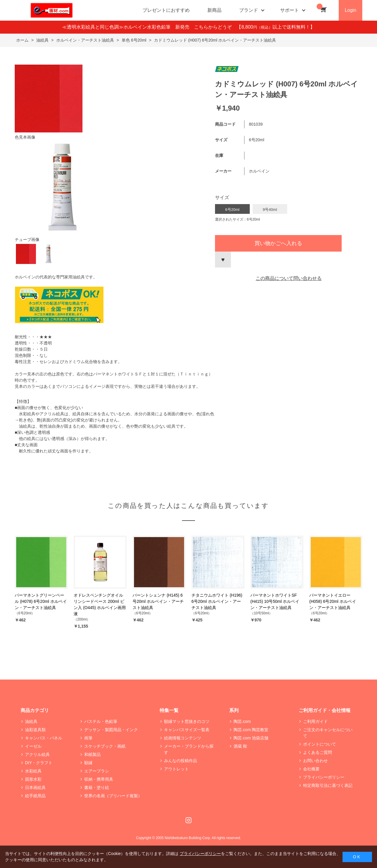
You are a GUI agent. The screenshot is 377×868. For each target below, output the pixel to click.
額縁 (88, 763)
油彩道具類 (35, 730)
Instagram (188, 820)
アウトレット (176, 769)
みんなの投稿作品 (181, 761)
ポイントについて (320, 744)
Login (350, 10)
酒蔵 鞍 (240, 746)
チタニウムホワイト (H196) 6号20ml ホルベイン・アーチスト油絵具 (217, 601)
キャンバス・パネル (44, 738)
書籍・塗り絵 (97, 787)
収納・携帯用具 (99, 779)
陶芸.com (242, 721)
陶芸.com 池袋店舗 (251, 738)
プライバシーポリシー (324, 777)
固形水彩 (33, 779)
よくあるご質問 (318, 752)
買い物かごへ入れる (278, 243)
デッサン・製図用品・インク (111, 730)
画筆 (88, 738)
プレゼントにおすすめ (166, 10)
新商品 (214, 10)
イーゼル (33, 746)
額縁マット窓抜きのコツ (187, 721)
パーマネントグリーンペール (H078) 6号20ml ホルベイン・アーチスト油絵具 (41, 601)
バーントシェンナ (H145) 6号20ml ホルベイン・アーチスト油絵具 (158, 601)
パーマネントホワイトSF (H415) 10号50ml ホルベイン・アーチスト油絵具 (275, 601)
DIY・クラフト (39, 763)
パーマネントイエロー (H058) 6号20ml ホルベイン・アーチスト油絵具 (333, 601)
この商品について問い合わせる (289, 278)
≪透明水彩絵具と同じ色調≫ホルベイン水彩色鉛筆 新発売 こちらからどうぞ (149, 27)
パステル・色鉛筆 (101, 721)
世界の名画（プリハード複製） (113, 796)
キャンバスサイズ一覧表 (187, 730)
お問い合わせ (315, 761)
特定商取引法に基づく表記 (328, 785)
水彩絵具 (33, 771)
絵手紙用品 (35, 796)
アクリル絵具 (37, 754)
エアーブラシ (97, 771)
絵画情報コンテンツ (183, 738)
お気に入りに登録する (223, 260)
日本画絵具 (35, 787)
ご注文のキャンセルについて (328, 733)
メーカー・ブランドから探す (189, 749)
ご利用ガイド (315, 721)
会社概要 (311, 769)
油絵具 (31, 721)
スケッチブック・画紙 (105, 746)
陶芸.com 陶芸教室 (251, 730)
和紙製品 (92, 754)
